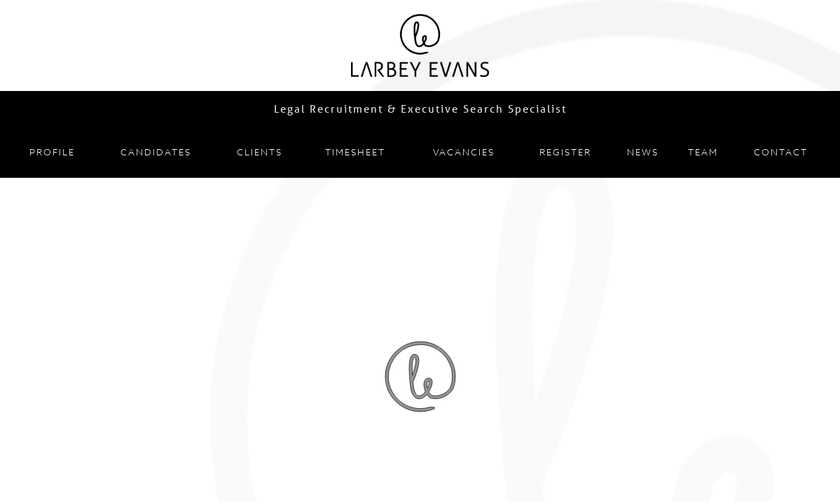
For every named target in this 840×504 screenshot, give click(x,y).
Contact (781, 152)
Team (703, 152)
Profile (52, 152)
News (643, 152)
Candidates (156, 152)
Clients (260, 152)
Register (565, 152)
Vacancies (464, 152)
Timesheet (355, 152)
